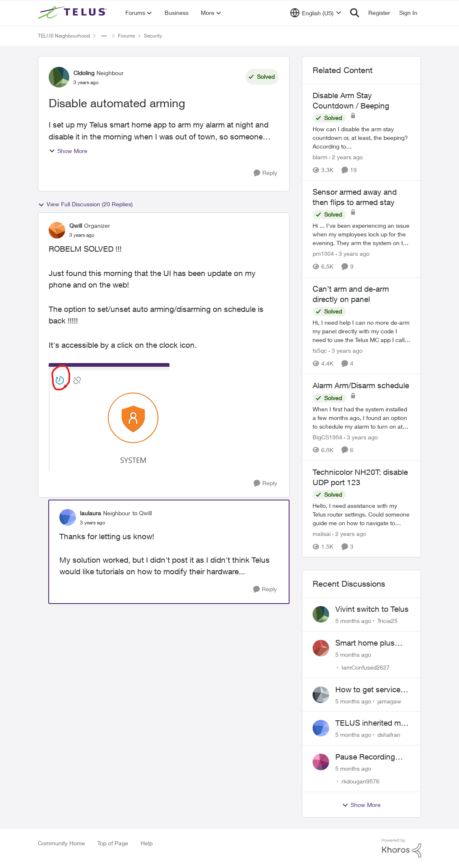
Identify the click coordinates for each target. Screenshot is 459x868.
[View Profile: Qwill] (57, 230)
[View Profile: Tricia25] (321, 614)
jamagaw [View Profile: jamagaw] (389, 701)
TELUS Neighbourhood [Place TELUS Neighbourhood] (64, 36)
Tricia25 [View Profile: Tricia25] (387, 621)
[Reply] (265, 173)
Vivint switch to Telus (372, 609)
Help (147, 843)
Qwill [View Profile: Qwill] (76, 225)
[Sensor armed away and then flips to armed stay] (362, 235)
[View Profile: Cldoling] (59, 77)
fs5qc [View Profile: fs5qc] (320, 350)
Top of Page (113, 843)
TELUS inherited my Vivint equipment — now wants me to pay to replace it (373, 723)
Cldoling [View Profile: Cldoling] (84, 73)
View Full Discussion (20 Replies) (85, 204)
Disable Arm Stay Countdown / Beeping (351, 100)
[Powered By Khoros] (402, 848)
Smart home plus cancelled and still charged (366, 643)
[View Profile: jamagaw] (321, 695)
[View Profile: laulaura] (68, 517)
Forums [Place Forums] (126, 36)
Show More (68, 151)
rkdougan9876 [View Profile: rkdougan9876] (360, 781)
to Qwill (142, 513)
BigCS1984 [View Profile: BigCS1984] (327, 437)
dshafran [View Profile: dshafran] (389, 735)
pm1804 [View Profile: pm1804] (323, 254)
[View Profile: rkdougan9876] (321, 762)
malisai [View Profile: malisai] (322, 534)
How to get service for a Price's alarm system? (368, 690)
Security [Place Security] (153, 36)
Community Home (61, 843)
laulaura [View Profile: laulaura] (91, 513)
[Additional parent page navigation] (104, 36)
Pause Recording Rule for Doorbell (365, 757)
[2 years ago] (346, 157)
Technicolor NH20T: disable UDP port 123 (360, 477)
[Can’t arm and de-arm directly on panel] (362, 331)
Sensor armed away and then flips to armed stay (355, 197)
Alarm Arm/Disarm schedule (361, 385)
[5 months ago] (353, 621)
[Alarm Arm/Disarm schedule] (362, 418)
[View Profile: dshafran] (321, 728)
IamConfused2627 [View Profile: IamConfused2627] (366, 667)
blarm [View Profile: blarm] (320, 157)
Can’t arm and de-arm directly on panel (351, 294)
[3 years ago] (353, 254)
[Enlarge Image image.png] (109, 417)
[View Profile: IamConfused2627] (321, 648)
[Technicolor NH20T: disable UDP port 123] (362, 514)
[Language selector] (316, 13)
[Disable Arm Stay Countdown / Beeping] (362, 138)
